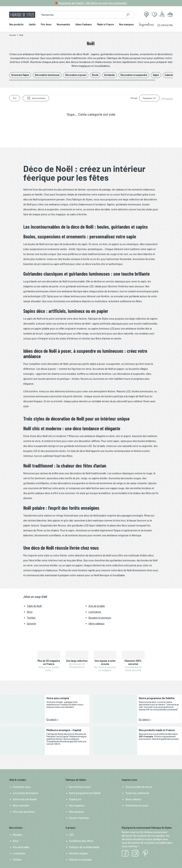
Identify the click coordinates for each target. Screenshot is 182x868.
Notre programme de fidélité (85, 793)
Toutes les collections (137, 793)
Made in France (105, 25)
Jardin (32, 25)
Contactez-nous (22, 787)
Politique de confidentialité (84, 847)
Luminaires (19, 853)
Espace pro (75, 799)
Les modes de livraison (26, 793)
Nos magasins (77, 805)
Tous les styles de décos (139, 787)
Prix (15, 98)
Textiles (17, 860)
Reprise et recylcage (81, 860)
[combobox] (80, 15)
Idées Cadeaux (84, 25)
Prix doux (46, 25)
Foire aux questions (24, 812)
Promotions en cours (137, 805)
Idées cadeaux (133, 799)
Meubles (17, 835)
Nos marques (126, 25)
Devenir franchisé (79, 818)
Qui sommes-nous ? (80, 787)
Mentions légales (78, 853)
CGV (71, 835)
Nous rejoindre (21, 805)
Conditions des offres (81, 841)
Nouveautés (63, 25)
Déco (16, 841)
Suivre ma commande (25, 799)
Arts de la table (21, 847)
